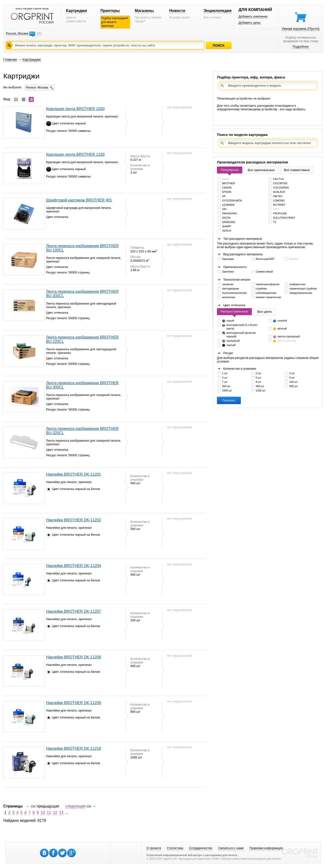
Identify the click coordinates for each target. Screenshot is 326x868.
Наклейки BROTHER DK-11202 (74, 520)
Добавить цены (249, 23)
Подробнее (301, 47)
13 (61, 813)
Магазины (144, 11)
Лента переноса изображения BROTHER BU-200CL (83, 294)
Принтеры (110, 11)
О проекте (154, 848)
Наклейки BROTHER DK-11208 (74, 657)
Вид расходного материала (243, 254)
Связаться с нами (231, 848)
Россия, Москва (17, 33)
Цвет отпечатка (234, 305)
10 (43, 813)
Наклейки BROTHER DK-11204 (74, 566)
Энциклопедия (218, 11)
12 (55, 813)
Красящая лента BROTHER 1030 (75, 109)
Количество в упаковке (240, 369)
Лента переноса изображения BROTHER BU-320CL (83, 431)
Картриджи (76, 11)
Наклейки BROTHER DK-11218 (74, 748)
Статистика (175, 848)
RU (32, 33)
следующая (75, 806)
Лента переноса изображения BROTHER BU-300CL (83, 385)
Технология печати (237, 280)
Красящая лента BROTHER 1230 (75, 154)
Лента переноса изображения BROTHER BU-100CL (83, 248)
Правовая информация (266, 848)
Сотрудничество (201, 848)
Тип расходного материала (243, 239)
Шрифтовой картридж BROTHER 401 (79, 200)
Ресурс (228, 353)
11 (49, 813)
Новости (177, 11)
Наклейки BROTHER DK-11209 (74, 703)
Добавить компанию (253, 16)
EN (39, 33)
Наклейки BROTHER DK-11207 (74, 611)
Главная (10, 59)
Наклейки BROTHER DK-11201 (74, 474)
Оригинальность (235, 267)
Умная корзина (301, 29)
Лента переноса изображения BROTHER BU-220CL (83, 339)
